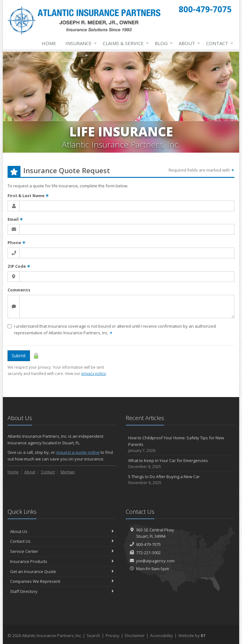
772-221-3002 (148, 553)
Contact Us (62, 541)
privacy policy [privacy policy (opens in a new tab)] (94, 374)
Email (15, 219)
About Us (62, 531)
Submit (19, 356)
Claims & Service (124, 43)
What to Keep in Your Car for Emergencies (180, 464)
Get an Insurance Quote (62, 571)
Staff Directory (62, 591)
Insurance (80, 43)
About (188, 43)
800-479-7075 (148, 544)
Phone (17, 243)
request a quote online (78, 452)
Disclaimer (135, 635)
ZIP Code (19, 266)
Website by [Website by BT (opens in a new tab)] (192, 635)
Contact (218, 43)
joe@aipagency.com (155, 561)
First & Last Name (28, 196)
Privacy (112, 635)
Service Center (62, 551)
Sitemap (67, 472)
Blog (162, 43)
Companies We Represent (62, 581)
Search (93, 635)
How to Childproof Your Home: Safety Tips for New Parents (180, 444)
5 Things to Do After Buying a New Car (180, 480)
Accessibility (161, 635)
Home (49, 43)
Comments (19, 290)
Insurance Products (62, 561)
